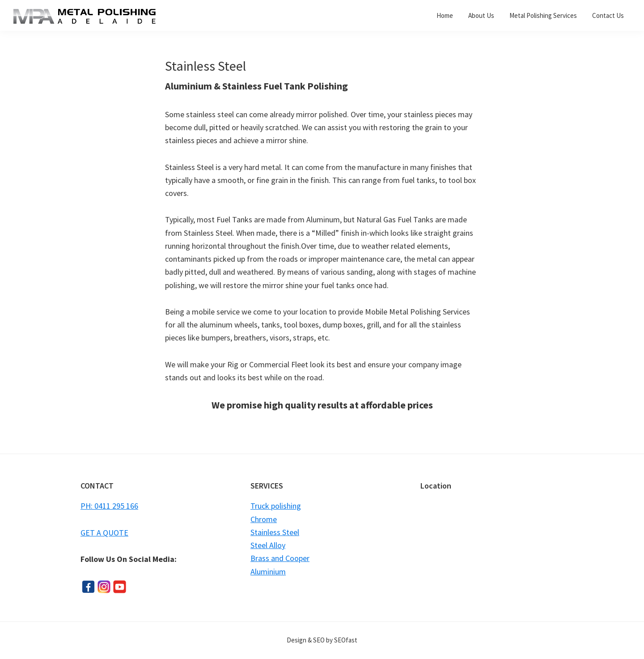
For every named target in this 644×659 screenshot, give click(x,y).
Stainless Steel (275, 532)
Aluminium (268, 572)
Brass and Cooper (280, 558)
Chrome (264, 519)
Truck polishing (276, 506)
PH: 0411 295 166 (109, 506)
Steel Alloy (268, 545)
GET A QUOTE (104, 533)
